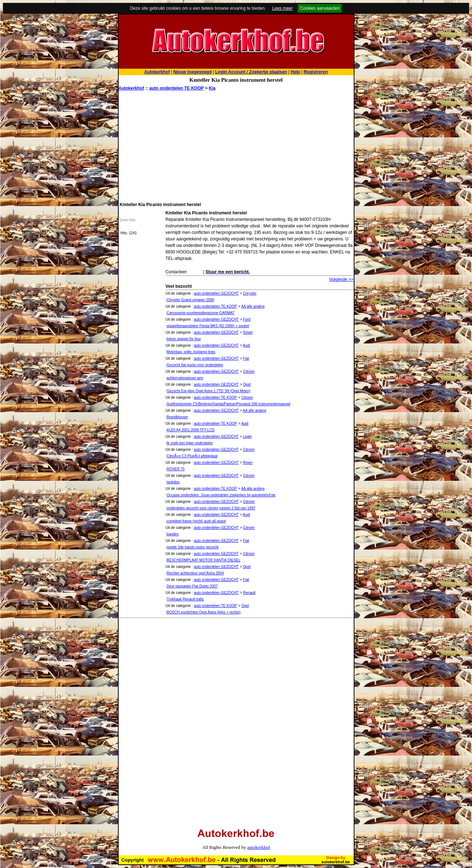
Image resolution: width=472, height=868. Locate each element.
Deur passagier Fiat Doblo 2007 (192, 586)
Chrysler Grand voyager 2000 (190, 300)
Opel (247, 384)
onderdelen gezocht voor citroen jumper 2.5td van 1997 (211, 508)
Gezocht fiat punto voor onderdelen (195, 365)
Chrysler (250, 293)
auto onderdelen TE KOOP (177, 88)
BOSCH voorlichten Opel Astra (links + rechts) (204, 612)
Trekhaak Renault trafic (185, 599)
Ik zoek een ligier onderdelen (190, 443)
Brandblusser (177, 417)
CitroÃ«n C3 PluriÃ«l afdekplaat (192, 456)
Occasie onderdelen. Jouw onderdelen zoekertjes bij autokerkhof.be (221, 495)
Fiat (246, 358)
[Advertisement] (236, 146)
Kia (212, 88)
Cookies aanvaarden (320, 8)
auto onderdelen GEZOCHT (216, 293)
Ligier (247, 437)
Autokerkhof (131, 88)
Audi (246, 345)
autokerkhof (259, 847)
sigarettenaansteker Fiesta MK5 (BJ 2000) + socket (208, 326)
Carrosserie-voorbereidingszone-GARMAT (201, 313)
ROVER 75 (176, 469)
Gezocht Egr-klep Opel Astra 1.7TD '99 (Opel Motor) (209, 391)
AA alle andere (253, 306)
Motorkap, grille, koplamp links (191, 352)
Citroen (249, 371)
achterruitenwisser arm (185, 378)
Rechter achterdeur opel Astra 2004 (195, 573)
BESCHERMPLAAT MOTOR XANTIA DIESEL (204, 560)
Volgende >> (341, 279)
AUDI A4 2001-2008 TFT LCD (191, 430)
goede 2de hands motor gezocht (193, 547)
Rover (248, 463)
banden (173, 534)
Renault (249, 593)
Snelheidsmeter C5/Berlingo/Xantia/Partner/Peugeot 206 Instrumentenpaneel (229, 404)
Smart (248, 332)
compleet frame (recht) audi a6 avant (196, 521)
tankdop (173, 482)
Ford (247, 319)
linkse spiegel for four (184, 339)
